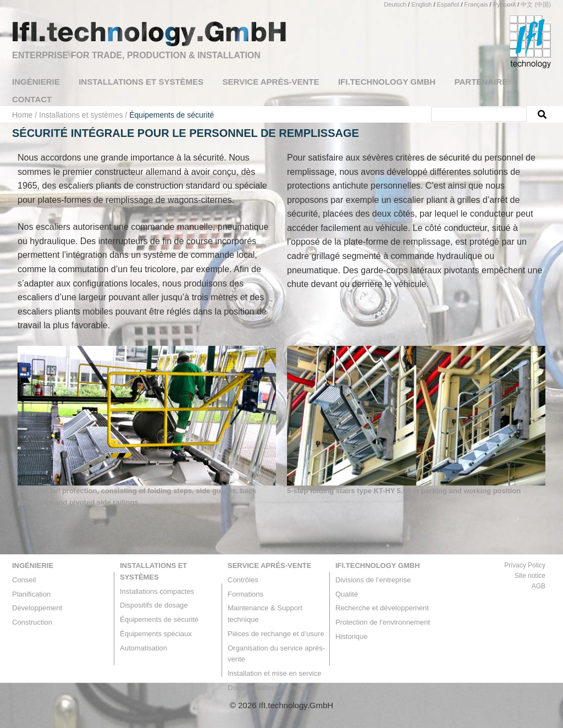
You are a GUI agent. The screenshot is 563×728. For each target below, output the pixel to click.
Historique (352, 636)
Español (448, 4)
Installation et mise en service (275, 673)
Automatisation (143, 648)
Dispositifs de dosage (154, 605)
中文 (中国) (536, 4)
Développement (37, 608)
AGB (539, 586)
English (422, 4)
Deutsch (395, 4)
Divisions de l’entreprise (373, 580)
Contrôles (243, 580)
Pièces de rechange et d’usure (276, 634)
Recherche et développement (382, 608)
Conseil (24, 580)
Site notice (530, 576)
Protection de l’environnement (383, 622)
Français (476, 4)
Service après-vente (269, 566)
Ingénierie (33, 566)
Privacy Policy (525, 565)
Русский (505, 4)
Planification (31, 594)
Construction (32, 622)
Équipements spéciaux (156, 634)
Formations (245, 594)
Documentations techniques (272, 688)
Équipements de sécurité (159, 619)
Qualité (347, 594)
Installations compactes (157, 591)
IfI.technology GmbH (378, 566)
